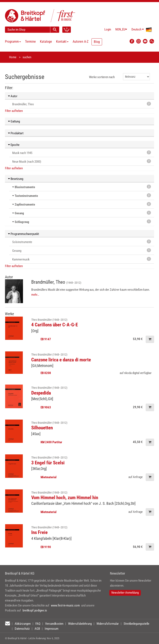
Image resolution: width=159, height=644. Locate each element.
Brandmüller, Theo (82, 104)
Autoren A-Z (81, 42)
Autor (13, 96)
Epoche (14, 145)
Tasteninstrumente (26, 196)
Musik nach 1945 (82, 153)
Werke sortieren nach (102, 77)
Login (108, 29)
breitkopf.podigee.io (35, 610)
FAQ (38, 624)
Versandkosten (54, 624)
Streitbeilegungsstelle (136, 624)
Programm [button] (13, 42)
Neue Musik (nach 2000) (82, 161)
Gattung (14, 121)
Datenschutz (22, 629)
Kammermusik (82, 259)
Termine (30, 42)
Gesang (19, 213)
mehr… (35, 295)
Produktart (16, 133)
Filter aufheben (14, 111)
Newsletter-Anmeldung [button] (125, 593)
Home (13, 57)
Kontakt (62, 42)
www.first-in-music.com (65, 605)
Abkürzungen (23, 624)
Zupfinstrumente (25, 205)
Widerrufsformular (108, 624)
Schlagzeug (22, 222)
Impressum (52, 629)
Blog (97, 42)
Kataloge (46, 42)
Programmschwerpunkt (23, 234)
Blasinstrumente (25, 187)
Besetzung (16, 179)
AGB (37, 629)
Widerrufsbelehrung (80, 624)
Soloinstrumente (82, 242)
